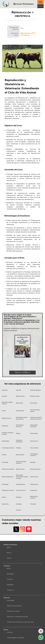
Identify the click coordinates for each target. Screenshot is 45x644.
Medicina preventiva (35, 469)
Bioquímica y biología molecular (7, 403)
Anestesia (4, 396)
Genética (4, 455)
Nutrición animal (34, 477)
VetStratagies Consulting (15, 638)
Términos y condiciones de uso (17, 617)
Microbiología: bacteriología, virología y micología (22, 477)
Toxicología (33, 504)
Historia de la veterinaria (8, 469)
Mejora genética (20, 455)
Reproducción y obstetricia (34, 497)
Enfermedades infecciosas (20, 426)
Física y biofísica (34, 448)
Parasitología (5, 484)
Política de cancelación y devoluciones (20, 622)
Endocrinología (34, 433)
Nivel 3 (9, 558)
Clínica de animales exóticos (35, 411)
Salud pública (5, 504)
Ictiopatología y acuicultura (34, 455)
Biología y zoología (35, 396)
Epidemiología (5, 441)
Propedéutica (34, 490)
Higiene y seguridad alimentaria (21, 462)
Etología (18, 433)
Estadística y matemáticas (19, 441)
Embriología (5, 426)
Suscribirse (41, 6)
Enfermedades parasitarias (34, 426)
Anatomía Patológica (35, 390)
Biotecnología (20, 403)
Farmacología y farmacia (8, 448)
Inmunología (5, 462)
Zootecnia (19, 510)
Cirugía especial (20, 411)
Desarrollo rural (34, 441)
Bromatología (34, 403)
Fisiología (18, 448)
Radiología (19, 497)
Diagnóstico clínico (7, 418)
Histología (33, 462)
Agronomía (5, 390)
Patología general (20, 484)
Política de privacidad (14, 606)
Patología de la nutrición (8, 490)
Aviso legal (10, 601)
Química (4, 497)
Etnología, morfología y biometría (8, 433)
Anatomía (18, 390)
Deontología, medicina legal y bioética (22, 418)
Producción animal (21, 490)
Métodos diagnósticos (8, 477)
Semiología (19, 504)
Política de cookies (13, 611)
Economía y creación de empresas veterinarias (36, 418)
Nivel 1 (9, 547)
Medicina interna (20, 469)
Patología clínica (34, 484)
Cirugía (4, 411)
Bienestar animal (20, 396)
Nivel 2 (9, 553)
